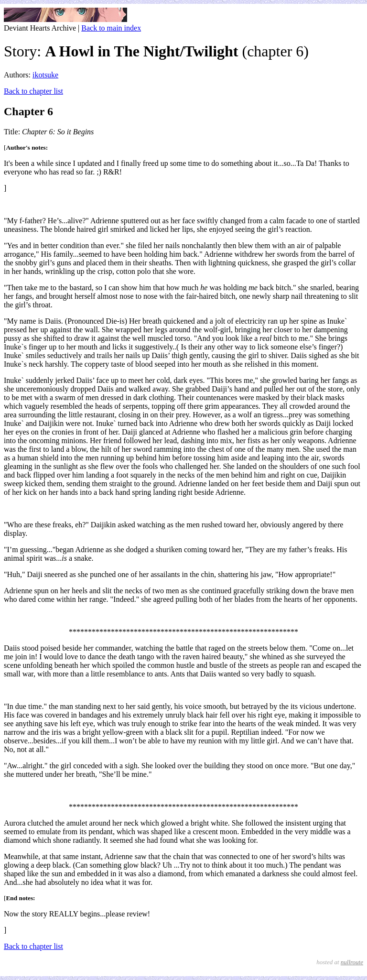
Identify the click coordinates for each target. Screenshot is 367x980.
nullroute (352, 962)
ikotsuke (45, 75)
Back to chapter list (33, 91)
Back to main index (111, 28)
